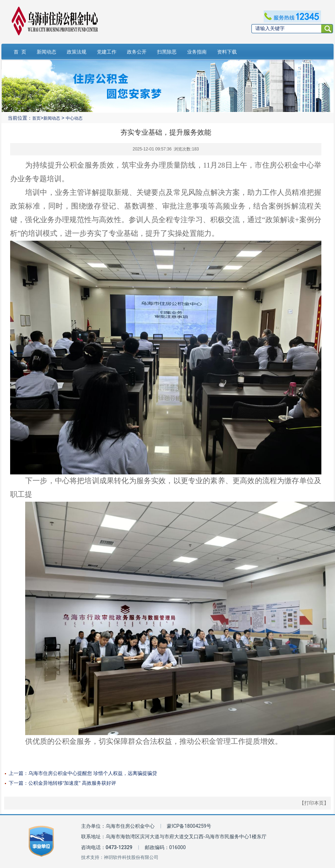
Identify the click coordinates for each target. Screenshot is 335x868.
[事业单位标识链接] (41, 841)
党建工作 (107, 52)
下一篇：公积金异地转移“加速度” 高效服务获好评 (62, 783)
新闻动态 (47, 52)
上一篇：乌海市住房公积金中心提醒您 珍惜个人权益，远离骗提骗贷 (83, 773)
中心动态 (74, 118)
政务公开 (137, 52)
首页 (36, 118)
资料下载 (227, 52)
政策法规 (77, 52)
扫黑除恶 (167, 52)
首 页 (20, 52)
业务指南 (197, 52)
